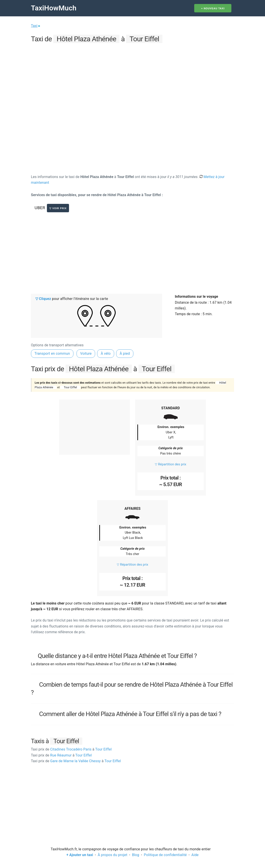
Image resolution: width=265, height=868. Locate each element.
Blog (136, 855)
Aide (195, 855)
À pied (125, 353)
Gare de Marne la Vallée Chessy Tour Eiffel (76, 761)
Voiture (86, 353)
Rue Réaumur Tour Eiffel (61, 755)
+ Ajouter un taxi (80, 855)
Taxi (34, 26)
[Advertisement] (132, 75)
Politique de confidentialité (165, 855)
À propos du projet (113, 855)
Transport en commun (52, 353)
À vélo (106, 353)
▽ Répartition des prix (171, 464)
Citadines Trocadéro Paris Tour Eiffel (71, 749)
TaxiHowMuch (54, 8)
